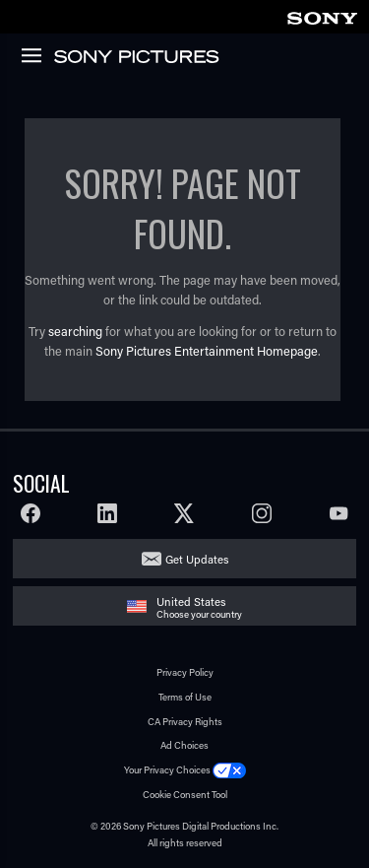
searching (75, 331)
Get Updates (197, 559)
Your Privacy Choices (167, 770)
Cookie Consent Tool (185, 795)
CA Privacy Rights (185, 722)
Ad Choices (184, 745)
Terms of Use (185, 697)
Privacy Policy (185, 672)
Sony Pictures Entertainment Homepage (207, 351)
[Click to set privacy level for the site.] (229, 770)
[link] (322, 15)
